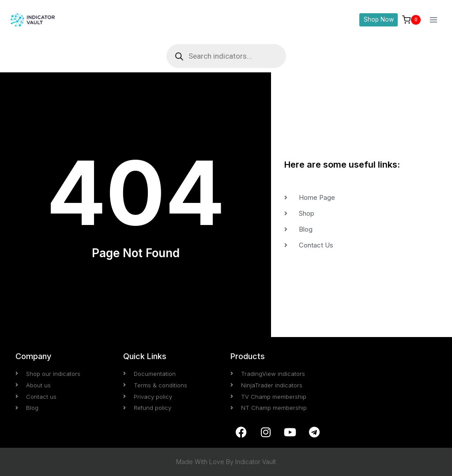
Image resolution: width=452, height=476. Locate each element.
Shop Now (379, 19)
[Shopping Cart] (411, 20)
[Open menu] (433, 20)
